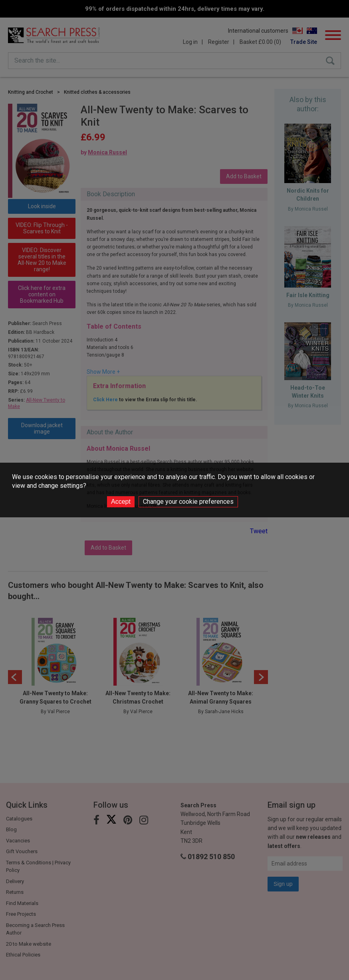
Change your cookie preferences (188, 502)
